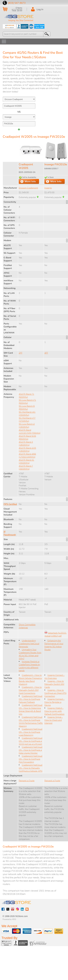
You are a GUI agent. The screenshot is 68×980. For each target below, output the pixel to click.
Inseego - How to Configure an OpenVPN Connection (55, 693)
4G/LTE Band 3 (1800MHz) (26, 443)
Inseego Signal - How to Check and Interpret (54, 720)
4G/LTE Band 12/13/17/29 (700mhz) (30, 431)
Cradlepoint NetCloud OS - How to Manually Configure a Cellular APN (31, 768)
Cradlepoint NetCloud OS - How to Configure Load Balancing (31, 732)
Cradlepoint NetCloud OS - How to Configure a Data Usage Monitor (31, 750)
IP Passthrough (10, 533)
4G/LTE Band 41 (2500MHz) (26, 461)
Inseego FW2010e (56, 164)
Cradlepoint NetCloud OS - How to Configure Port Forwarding (31, 759)
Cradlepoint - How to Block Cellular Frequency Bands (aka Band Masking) (30, 680)
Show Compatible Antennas (27, 626)
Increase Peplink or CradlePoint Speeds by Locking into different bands (29, 666)
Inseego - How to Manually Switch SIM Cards (54, 684)
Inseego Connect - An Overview (54, 677)
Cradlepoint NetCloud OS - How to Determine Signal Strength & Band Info (31, 710)
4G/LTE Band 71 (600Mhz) (26, 396)
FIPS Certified (10, 504)
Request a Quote (27, 781)
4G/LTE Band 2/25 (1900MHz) (27, 449)
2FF (21, 353)
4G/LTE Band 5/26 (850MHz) (27, 437)
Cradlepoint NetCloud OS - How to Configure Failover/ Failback (31, 699)
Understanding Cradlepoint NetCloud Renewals (29, 643)
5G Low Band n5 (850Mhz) (27, 407)
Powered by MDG (9, 919)
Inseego (48, 188)
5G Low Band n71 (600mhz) (27, 401)
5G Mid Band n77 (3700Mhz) (27, 419)
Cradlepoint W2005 (26, 166)
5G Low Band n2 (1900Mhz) (27, 425)
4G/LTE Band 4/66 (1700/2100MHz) (27, 455)
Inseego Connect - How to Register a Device (54, 702)
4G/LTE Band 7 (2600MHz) (26, 467)
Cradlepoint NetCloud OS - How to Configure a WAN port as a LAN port (31, 741)
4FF (46, 353)
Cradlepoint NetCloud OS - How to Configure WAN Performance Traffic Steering (31, 722)
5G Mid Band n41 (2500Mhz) (27, 413)
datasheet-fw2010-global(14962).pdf (56, 634)
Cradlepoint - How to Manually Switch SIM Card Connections (30, 690)
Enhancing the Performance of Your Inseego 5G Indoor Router (54, 645)
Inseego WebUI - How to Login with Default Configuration (54, 711)
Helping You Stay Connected (21, 21)
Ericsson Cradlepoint (28, 188)
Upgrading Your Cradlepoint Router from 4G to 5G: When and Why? (30, 654)
